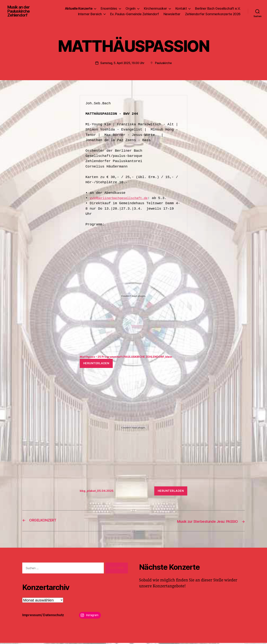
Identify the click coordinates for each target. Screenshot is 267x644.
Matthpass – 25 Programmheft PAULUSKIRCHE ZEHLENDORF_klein (131, 358)
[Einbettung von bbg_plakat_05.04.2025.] (133, 429)
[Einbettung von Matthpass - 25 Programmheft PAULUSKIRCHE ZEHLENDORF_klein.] (133, 297)
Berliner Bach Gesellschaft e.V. (218, 9)
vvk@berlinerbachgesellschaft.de (122, 199)
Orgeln (131, 9)
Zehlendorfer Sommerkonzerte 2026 (213, 15)
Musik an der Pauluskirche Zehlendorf (20, 12)
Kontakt (181, 9)
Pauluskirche (164, 64)
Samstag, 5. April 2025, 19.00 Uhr (122, 64)
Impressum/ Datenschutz (46, 616)
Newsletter (172, 15)
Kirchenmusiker (155, 9)
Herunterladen (96, 365)
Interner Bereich (90, 15)
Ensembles (109, 9)
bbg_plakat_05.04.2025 (99, 493)
